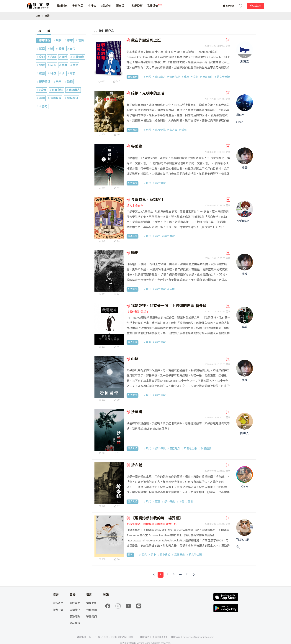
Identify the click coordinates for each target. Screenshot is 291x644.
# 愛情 (60, 49)
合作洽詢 (91, 610)
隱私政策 (75, 623)
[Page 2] (167, 575)
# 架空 (41, 49)
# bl (50, 49)
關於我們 (75, 603)
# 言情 (80, 40)
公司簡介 (75, 610)
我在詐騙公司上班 (146, 40)
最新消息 (62, 8)
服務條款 (75, 617)
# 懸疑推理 (72, 98)
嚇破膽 (137, 146)
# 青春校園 (55, 98)
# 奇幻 (41, 57)
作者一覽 (58, 610)
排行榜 (92, 8)
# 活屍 (183, 130)
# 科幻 (52, 73)
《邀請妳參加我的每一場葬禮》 (157, 518)
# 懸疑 (69, 82)
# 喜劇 (41, 98)
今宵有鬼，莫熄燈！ (148, 200)
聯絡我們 (91, 617)
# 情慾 (75, 65)
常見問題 (91, 603)
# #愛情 (41, 90)
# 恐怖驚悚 (44, 82)
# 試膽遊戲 (205, 448)
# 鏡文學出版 (222, 77)
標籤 (47, 16)
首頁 (38, 16)
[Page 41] (187, 575)
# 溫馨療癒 (77, 57)
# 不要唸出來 (189, 448)
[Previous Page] (154, 575)
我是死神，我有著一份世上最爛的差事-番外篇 (169, 306)
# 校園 (41, 73)
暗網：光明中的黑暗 (148, 93)
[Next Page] (194, 575)
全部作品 (78, 8)
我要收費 (228, 6)
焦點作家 (106, 8)
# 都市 (69, 40)
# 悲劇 (52, 57)
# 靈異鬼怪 (56, 90)
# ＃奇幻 (42, 106)
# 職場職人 (73, 90)
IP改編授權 (136, 8)
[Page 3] (174, 575)
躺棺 (135, 253)
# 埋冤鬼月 (174, 448)
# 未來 (58, 82)
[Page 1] (161, 575)
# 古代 (71, 49)
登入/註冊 (256, 6)
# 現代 (58, 40)
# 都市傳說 (44, 40)
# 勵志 (71, 73)
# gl (62, 73)
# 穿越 (63, 57)
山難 (135, 359)
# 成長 (52, 65)
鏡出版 (120, 8)
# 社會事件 (207, 77)
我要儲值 (153, 8)
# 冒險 (41, 65)
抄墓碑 (137, 412)
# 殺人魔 (172, 130)
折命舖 (137, 465)
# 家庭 (63, 65)
